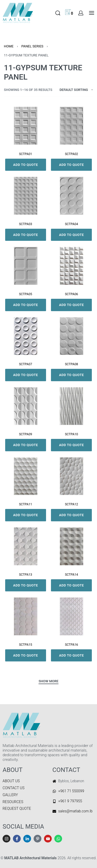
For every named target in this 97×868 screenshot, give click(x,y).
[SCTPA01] (26, 126)
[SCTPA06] (72, 266)
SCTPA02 (72, 154)
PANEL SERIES (32, 46)
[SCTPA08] (72, 336)
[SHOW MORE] (48, 682)
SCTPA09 (25, 434)
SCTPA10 (72, 434)
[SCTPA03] (26, 196)
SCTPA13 (25, 575)
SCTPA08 (72, 364)
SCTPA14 (72, 575)
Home (9, 46)
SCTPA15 (25, 645)
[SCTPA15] (26, 616)
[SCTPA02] (72, 126)
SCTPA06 (72, 294)
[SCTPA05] (26, 266)
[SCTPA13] (26, 546)
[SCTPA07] (26, 336)
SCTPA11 (25, 504)
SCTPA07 (25, 364)
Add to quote (26, 165)
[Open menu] (92, 13)
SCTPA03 (25, 224)
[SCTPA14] (72, 546)
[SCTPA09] (26, 406)
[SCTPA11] (26, 476)
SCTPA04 (72, 224)
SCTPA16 (72, 645)
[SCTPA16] (72, 616)
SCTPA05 (25, 294)
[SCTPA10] (72, 406)
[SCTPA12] (72, 476)
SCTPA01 (25, 154)
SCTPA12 (72, 504)
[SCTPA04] (72, 196)
